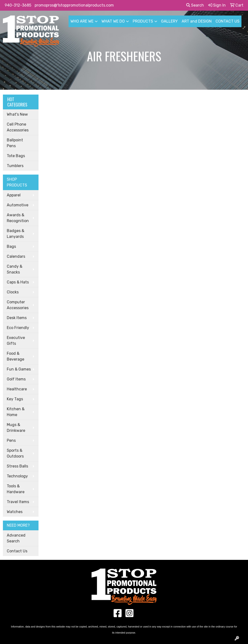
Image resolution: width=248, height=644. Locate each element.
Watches (15, 512)
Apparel (14, 195)
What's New (17, 114)
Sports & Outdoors (15, 453)
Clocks (13, 292)
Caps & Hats (18, 282)
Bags (11, 246)
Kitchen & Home (16, 412)
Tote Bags (16, 156)
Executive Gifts (16, 341)
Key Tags (15, 399)
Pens (11, 440)
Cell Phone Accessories (18, 127)
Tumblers (15, 166)
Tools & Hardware (16, 489)
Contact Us (17, 551)
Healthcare (17, 389)
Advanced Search (16, 538)
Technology (17, 476)
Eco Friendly (18, 328)
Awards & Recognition (18, 218)
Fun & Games (19, 369)
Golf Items (16, 379)
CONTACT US (228, 21)
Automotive (18, 205)
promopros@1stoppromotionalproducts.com (74, 5)
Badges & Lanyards (15, 234)
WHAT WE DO (113, 21)
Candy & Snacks (15, 269)
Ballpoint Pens (15, 143)
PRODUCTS (143, 21)
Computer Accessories (18, 305)
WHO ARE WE (82, 21)
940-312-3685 (18, 5)
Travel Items (18, 502)
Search (195, 5)
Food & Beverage (15, 356)
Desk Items (17, 318)
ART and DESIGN (197, 21)
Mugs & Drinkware (16, 428)
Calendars (16, 256)
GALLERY (169, 21)
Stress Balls (17, 466)
